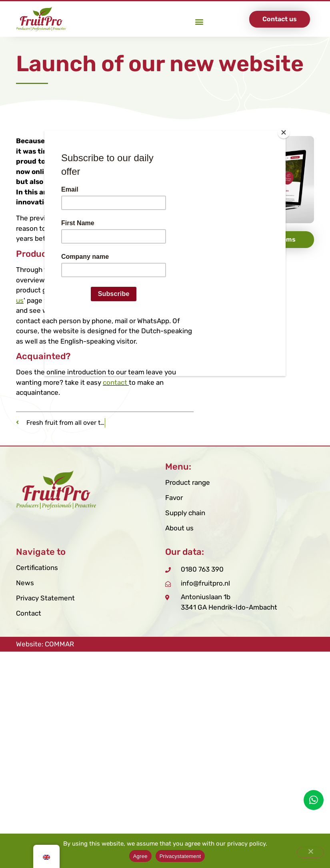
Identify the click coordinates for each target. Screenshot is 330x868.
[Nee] (310, 852)
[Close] (284, 132)
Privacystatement (180, 856)
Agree (140, 856)
